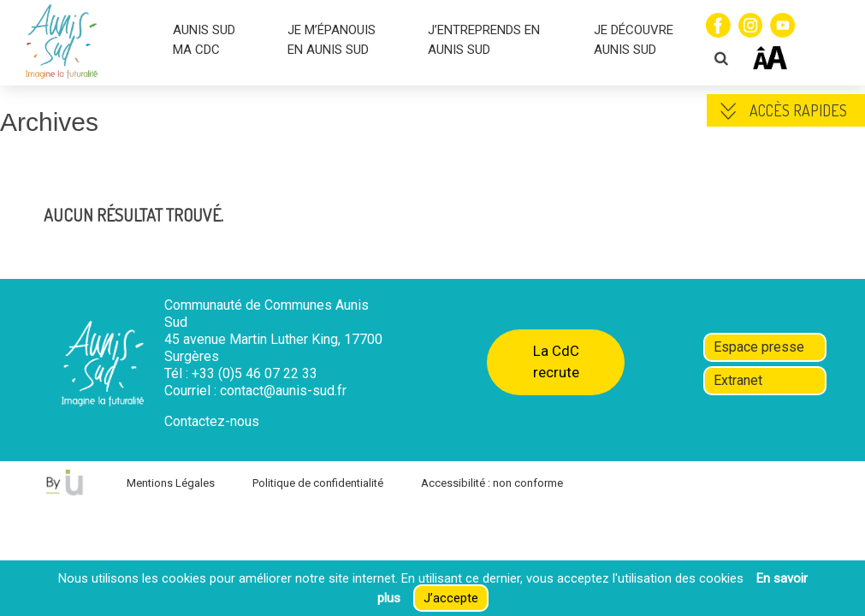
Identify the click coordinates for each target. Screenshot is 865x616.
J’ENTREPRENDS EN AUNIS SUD (484, 40)
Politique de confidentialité (318, 483)
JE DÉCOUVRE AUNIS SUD (634, 40)
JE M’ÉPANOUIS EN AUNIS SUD (332, 40)
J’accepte (451, 598)
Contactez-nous (212, 421)
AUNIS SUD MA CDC (204, 40)
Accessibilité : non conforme (492, 483)
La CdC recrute (556, 361)
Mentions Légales (171, 483)
